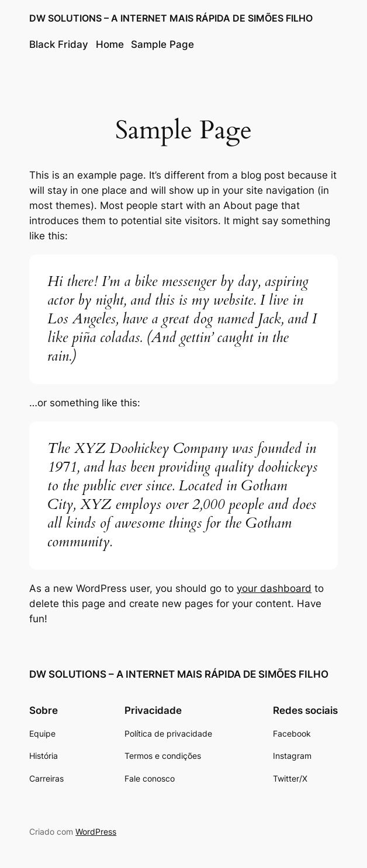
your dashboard (274, 588)
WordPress (96, 832)
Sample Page (162, 44)
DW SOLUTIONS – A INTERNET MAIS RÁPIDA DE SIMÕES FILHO (171, 18)
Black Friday (59, 44)
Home (110, 44)
